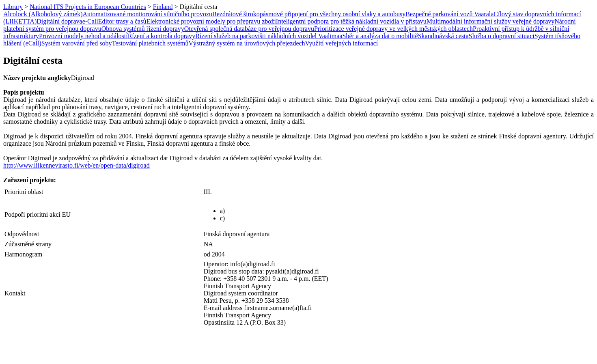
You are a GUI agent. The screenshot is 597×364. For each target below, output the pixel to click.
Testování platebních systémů (150, 43)
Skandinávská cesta (443, 36)
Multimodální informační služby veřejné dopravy (490, 21)
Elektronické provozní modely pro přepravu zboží (211, 21)
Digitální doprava (59, 21)
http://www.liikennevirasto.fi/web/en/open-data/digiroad (77, 165)
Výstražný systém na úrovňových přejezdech (247, 43)
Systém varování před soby (77, 43)
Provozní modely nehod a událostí (83, 36)
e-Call (90, 21)
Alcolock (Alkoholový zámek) (43, 14)
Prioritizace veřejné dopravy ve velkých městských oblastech (393, 29)
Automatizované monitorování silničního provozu (148, 14)
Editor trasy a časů (122, 21)
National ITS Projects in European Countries (88, 7)
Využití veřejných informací (342, 43)
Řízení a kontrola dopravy (162, 36)
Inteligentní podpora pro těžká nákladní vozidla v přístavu (351, 21)
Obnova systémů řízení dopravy (143, 29)
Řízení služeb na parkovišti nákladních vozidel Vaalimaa (269, 36)
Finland (163, 7)
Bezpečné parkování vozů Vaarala (449, 14)
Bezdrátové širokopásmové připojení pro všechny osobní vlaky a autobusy (309, 14)
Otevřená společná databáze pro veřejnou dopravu (249, 29)
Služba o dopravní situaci (502, 36)
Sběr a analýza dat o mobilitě (380, 36)
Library (13, 7)
